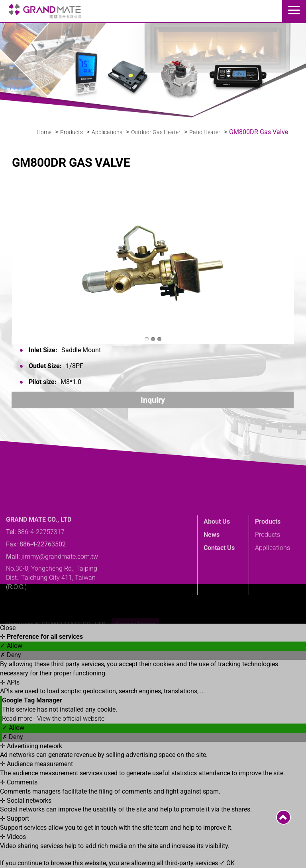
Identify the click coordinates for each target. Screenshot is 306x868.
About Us (217, 539)
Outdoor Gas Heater (156, 132)
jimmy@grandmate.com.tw (60, 574)
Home (44, 132)
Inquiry (153, 400)
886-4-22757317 (41, 549)
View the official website (71, 719)
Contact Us (219, 565)
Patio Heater (205, 132)
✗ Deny (11, 655)
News (212, 552)
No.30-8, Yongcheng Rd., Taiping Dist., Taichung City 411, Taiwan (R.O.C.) (52, 596)
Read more (18, 719)
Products (72, 132)
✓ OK (227, 863)
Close (8, 628)
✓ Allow (11, 646)
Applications (107, 132)
